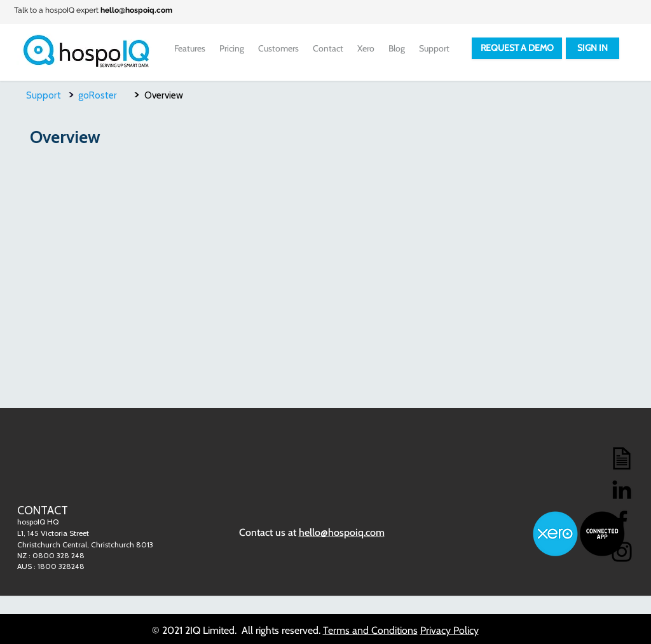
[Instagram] (622, 552)
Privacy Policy (449, 630)
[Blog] (622, 458)
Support (44, 95)
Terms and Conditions (370, 630)
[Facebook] (622, 521)
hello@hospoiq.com (136, 10)
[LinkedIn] (622, 490)
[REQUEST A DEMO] (517, 48)
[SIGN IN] (593, 48)
